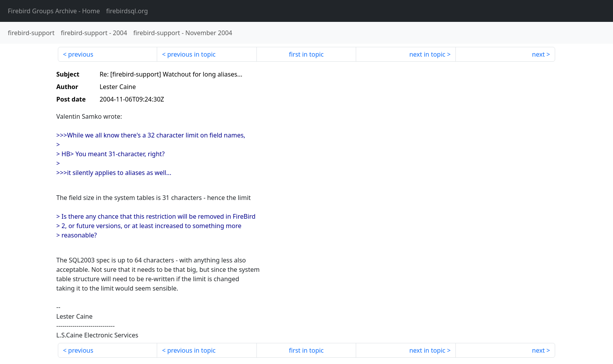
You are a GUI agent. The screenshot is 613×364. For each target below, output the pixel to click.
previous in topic (192, 54)
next (539, 54)
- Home (54, 11)
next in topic (427, 54)
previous (81, 54)
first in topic (306, 54)
